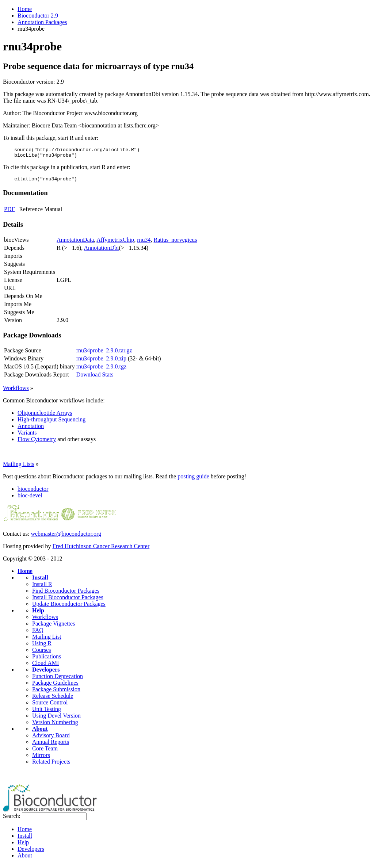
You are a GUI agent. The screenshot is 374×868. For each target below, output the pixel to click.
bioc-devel (30, 499)
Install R (42, 587)
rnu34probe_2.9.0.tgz (101, 370)
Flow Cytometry (37, 442)
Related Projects (51, 765)
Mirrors (41, 758)
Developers (46, 673)
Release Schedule (53, 699)
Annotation (31, 429)
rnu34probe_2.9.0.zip (101, 362)
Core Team (45, 752)
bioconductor (33, 492)
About (40, 732)
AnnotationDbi (101, 251)
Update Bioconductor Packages (69, 607)
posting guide (193, 480)
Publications (47, 660)
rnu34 (144, 243)
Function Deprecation (58, 679)
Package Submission (56, 693)
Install (40, 581)
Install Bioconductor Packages (68, 601)
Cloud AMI (45, 666)
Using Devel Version (56, 719)
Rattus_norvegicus (175, 243)
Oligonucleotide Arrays (45, 416)
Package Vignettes (54, 627)
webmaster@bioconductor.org (66, 537)
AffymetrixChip (115, 243)
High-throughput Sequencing (51, 423)
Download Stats (95, 378)
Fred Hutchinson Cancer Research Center (101, 549)
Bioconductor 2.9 (38, 16)
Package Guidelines (55, 686)
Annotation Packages (42, 22)
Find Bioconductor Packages (66, 594)
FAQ (38, 633)
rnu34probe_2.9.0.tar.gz (104, 354)
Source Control (50, 706)
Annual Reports (51, 745)
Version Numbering (55, 725)
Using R (42, 647)
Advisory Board (51, 739)
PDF (9, 212)
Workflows (16, 391)
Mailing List (47, 640)
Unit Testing (47, 712)
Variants (27, 436)
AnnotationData (75, 243)
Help (38, 614)
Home (25, 9)
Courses (42, 653)
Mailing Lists (19, 467)
